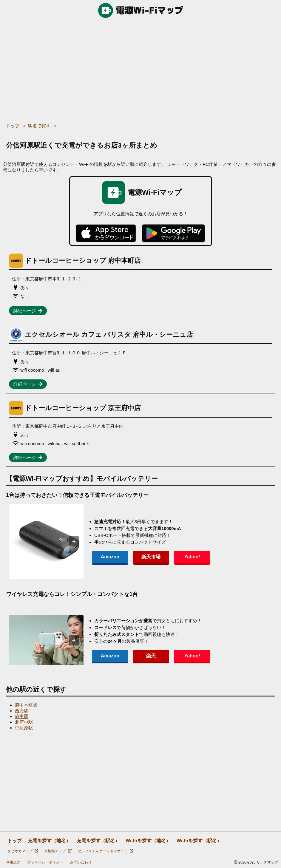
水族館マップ (58, 851)
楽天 (150, 656)
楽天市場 (150, 557)
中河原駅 (24, 728)
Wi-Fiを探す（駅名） (199, 841)
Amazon (110, 557)
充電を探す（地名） (49, 841)
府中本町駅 (26, 705)
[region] (140, 69)
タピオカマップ (23, 851)
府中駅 (22, 716)
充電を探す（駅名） (98, 841)
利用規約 (13, 862)
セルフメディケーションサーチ (105, 851)
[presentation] (74, 541)
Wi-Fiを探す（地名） (148, 841)
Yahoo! (191, 557)
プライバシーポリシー (45, 862)
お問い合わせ (81, 862)
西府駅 (22, 711)
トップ (15, 841)
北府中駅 (24, 722)
